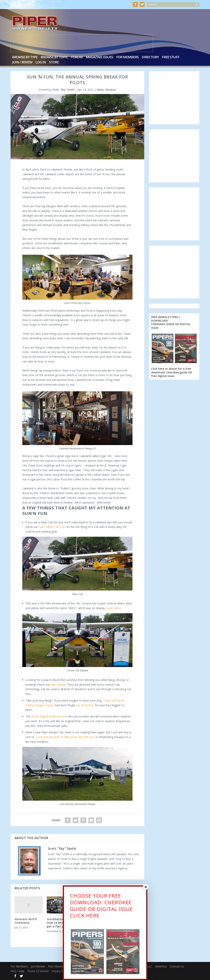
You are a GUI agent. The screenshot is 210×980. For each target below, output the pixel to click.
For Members (127, 58)
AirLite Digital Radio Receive (49, 716)
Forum (77, 58)
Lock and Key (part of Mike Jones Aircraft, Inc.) (66, 737)
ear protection (85, 705)
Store (54, 63)
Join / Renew (22, 63)
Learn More (114, 608)
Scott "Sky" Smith (63, 90)
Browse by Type (25, 58)
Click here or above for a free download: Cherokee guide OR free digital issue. (172, 372)
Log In (41, 63)
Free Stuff (171, 58)
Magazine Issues (99, 58)
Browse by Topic (54, 58)
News (100, 90)
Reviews (111, 90)
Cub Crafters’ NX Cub (52, 527)
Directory (150, 58)
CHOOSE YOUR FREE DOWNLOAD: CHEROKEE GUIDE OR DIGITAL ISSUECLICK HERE (101, 907)
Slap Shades (58, 685)
